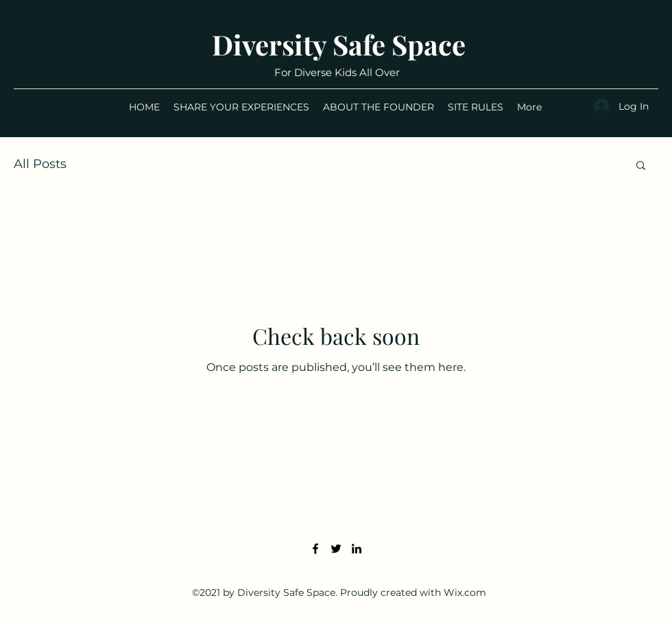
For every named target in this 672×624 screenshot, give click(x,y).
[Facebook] (315, 549)
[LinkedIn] (357, 549)
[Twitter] (336, 549)
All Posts (40, 164)
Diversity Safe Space (339, 44)
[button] (641, 166)
